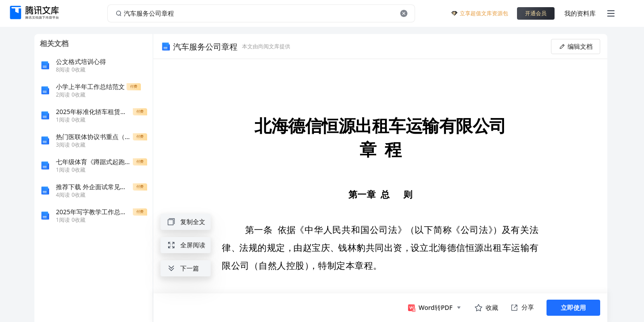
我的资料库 (580, 13)
